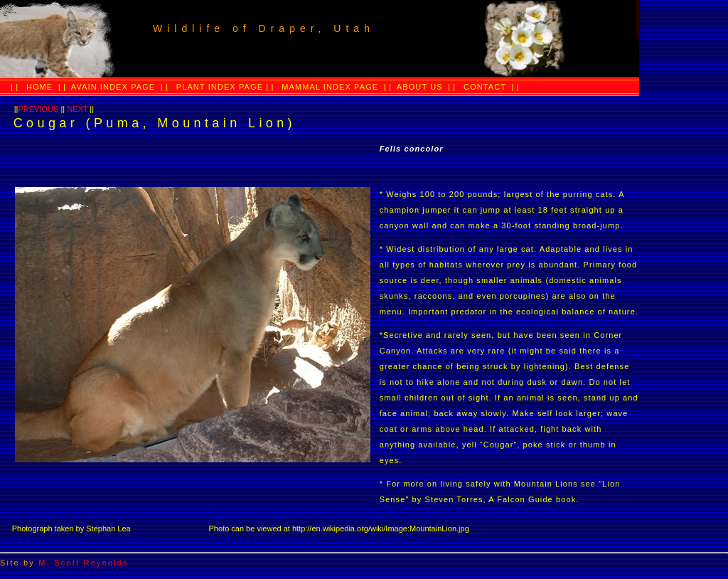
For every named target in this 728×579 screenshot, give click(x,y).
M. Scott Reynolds (84, 563)
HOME (39, 87)
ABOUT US (418, 87)
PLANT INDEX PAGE (221, 87)
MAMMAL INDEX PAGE (330, 87)
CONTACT (485, 87)
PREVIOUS (38, 109)
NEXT (77, 109)
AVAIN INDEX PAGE (112, 87)
